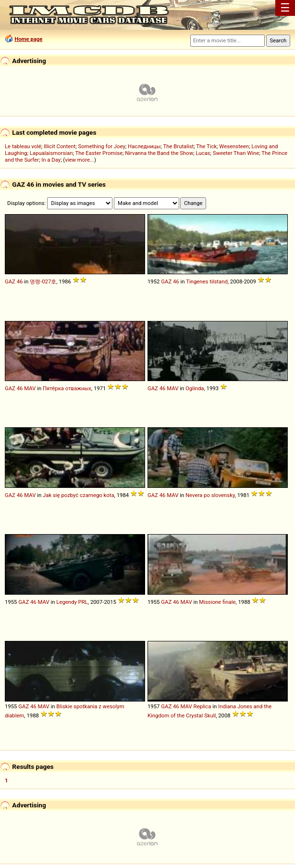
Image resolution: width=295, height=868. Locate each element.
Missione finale (217, 602)
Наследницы (144, 146)
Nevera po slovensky (210, 495)
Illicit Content (60, 146)
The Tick (206, 146)
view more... (80, 160)
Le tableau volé (23, 146)
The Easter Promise (99, 153)
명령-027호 (43, 281)
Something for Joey (102, 146)
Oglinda (195, 388)
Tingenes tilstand (207, 281)
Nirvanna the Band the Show (159, 153)
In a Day (51, 160)
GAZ (10, 281)
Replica (202, 706)
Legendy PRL (72, 602)
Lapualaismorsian (51, 153)
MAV (30, 388)
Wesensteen (234, 146)
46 (20, 281)
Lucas (203, 153)
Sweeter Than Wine (236, 153)
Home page (28, 39)
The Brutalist (178, 146)
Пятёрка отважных (67, 388)
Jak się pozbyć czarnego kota (79, 495)
